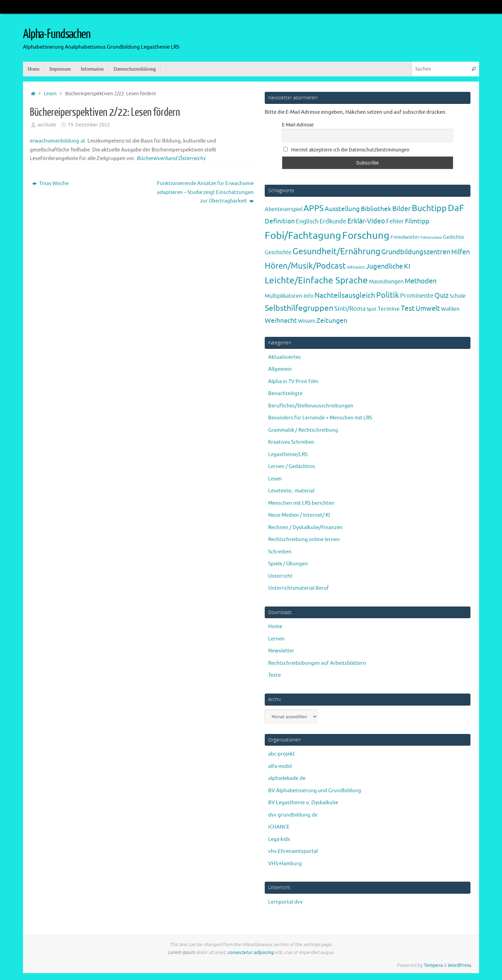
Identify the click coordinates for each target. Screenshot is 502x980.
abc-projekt (282, 754)
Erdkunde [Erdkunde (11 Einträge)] (333, 221)
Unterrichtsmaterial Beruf (298, 588)
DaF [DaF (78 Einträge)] (456, 208)
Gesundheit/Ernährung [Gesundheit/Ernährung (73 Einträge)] (336, 252)
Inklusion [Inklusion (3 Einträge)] (356, 267)
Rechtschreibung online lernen (304, 540)
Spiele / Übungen (288, 564)
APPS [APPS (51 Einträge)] (314, 208)
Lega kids (279, 839)
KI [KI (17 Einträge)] (407, 266)
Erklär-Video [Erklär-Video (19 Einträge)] (366, 221)
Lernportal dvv (285, 902)
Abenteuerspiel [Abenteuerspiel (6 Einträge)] (284, 209)
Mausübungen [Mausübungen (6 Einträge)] (386, 282)
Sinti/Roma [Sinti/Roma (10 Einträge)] (350, 309)
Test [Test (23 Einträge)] (408, 308)
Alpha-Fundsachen (57, 34)
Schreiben (280, 552)
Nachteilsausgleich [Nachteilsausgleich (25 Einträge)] (345, 295)
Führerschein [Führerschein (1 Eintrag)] (431, 238)
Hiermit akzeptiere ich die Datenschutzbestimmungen (346, 150)
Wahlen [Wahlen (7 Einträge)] (450, 309)
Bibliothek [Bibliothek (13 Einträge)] (376, 209)
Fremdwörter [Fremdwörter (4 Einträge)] (405, 237)
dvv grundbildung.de (293, 815)
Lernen (276, 639)
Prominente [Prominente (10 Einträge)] (417, 296)
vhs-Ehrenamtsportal (293, 851)
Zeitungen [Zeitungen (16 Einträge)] (332, 321)
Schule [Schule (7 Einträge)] (458, 296)
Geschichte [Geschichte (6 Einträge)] (278, 253)
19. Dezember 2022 (89, 125)
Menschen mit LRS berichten (301, 503)
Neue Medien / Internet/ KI (299, 515)
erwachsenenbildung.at (58, 141)
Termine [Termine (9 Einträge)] (389, 309)
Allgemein (280, 369)
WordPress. (460, 965)
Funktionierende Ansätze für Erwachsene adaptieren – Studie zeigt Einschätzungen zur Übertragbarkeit (205, 192)
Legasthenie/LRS (288, 455)
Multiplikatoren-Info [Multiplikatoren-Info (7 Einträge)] (289, 296)
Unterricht (280, 576)
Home (275, 627)
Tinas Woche (50, 183)
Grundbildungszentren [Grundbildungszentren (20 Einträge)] (416, 252)
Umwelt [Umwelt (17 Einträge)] (428, 309)
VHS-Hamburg (285, 864)
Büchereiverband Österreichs (171, 158)
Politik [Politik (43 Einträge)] (388, 295)
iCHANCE (279, 827)
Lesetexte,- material (291, 491)
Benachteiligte (285, 394)
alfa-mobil (280, 766)
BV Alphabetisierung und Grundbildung (315, 791)
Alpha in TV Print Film (293, 382)
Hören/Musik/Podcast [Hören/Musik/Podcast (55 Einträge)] (305, 266)
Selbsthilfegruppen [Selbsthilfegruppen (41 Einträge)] (299, 308)
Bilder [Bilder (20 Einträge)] (402, 209)
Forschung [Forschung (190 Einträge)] (366, 236)
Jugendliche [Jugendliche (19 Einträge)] (384, 266)
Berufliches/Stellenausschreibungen (311, 406)
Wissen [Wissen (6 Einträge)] (307, 321)
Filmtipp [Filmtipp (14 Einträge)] (417, 221)
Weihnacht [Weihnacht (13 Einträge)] (281, 321)
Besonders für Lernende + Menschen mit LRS (320, 418)
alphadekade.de (287, 778)
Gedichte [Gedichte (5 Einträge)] (453, 237)
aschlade (47, 125)
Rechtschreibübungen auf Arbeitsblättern (317, 663)
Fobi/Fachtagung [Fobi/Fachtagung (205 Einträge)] (303, 236)
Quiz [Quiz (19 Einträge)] (441, 296)
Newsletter (281, 651)
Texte (274, 675)
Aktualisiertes (284, 357)
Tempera (433, 965)
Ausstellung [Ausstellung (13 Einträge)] (342, 209)
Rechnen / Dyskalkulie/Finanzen (305, 528)
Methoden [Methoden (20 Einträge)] (421, 281)
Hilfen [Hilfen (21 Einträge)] (461, 252)
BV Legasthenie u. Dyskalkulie (303, 803)
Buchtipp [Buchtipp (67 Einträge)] (429, 208)
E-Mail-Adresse (298, 125)
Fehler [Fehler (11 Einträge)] (395, 221)
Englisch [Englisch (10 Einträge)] (307, 221)
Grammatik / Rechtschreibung (303, 430)
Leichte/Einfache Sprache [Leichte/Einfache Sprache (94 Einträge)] (316, 280)
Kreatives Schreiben (291, 442)
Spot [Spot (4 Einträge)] (372, 309)
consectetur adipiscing (251, 952)
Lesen (50, 94)
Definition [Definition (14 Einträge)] (280, 221)
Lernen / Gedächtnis (292, 467)
